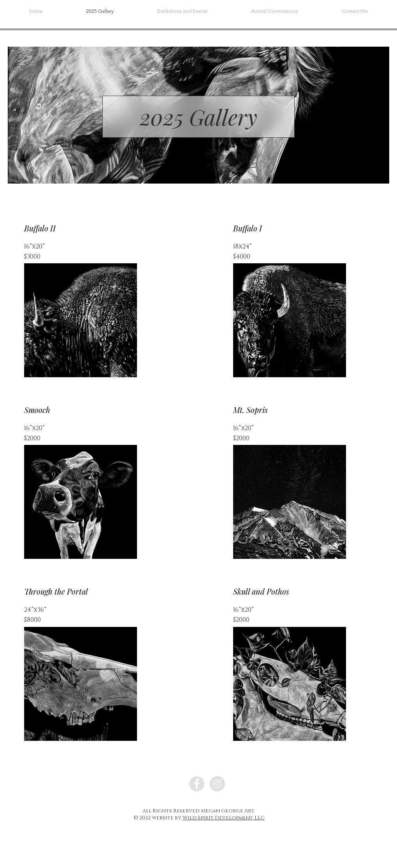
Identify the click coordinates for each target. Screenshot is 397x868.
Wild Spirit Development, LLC (224, 818)
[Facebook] (197, 784)
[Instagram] (217, 784)
